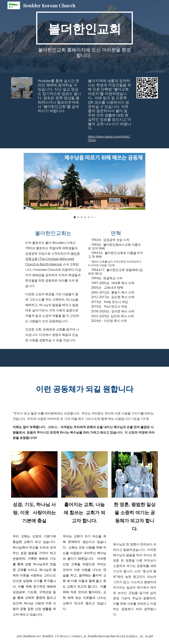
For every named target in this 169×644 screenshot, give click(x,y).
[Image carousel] (84, 186)
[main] (84, 28)
